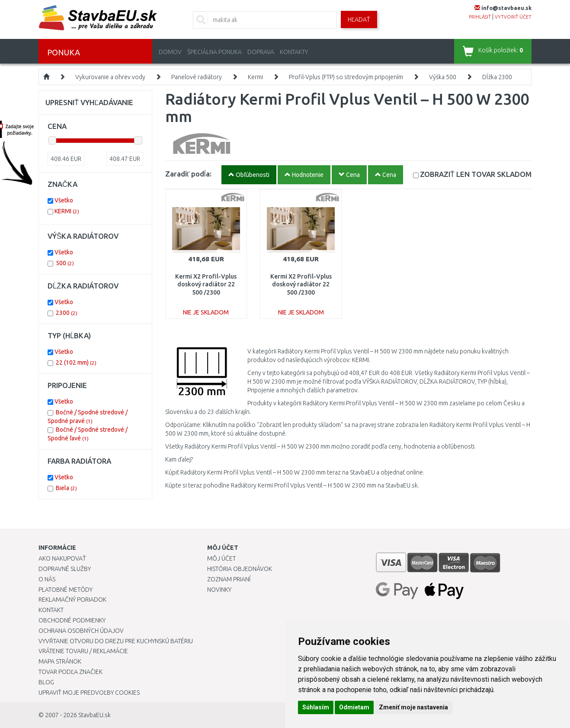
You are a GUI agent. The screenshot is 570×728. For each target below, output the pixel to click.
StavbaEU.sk (94, 715)
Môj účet (221, 558)
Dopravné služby (65, 569)
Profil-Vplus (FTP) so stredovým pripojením (346, 77)
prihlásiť (480, 17)
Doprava (261, 52)
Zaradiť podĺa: (188, 174)
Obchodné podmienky (72, 620)
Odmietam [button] (354, 707)
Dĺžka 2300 (497, 77)
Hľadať (359, 19)
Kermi (255, 77)
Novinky (219, 590)
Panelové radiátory (197, 77)
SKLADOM (476, 174)
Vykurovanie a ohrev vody (110, 77)
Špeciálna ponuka (215, 52)
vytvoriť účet (513, 17)
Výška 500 (443, 77)
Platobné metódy (66, 590)
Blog (46, 682)
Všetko (64, 200)
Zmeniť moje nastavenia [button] (413, 707)
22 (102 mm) (76, 362)
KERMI (67, 211)
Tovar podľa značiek (70, 672)
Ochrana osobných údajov (81, 631)
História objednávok (240, 569)
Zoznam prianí (229, 579)
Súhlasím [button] (316, 707)
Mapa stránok (60, 661)
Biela (66, 488)
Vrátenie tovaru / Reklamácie (83, 651)
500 (65, 263)
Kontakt (51, 610)
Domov (170, 52)
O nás (47, 579)
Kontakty (294, 52)
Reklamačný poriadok (72, 600)
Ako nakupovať (62, 558)
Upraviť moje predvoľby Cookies (89, 693)
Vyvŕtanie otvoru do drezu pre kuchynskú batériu (116, 641)
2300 (67, 313)
